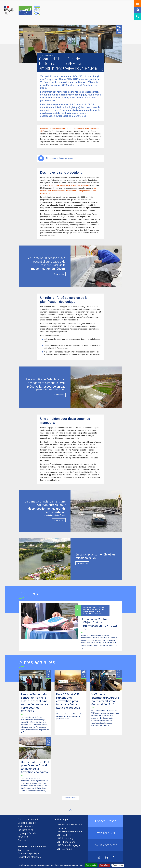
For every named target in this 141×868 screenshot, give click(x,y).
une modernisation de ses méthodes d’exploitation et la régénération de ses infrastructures (68, 191)
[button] (138, 3)
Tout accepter (91, 865)
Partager (102, 70)
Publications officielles (29, 857)
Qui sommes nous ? (28, 819)
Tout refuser (104, 865)
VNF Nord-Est (64, 835)
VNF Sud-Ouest (64, 849)
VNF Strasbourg (65, 838)
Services (22, 840)
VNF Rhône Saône (66, 842)
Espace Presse (106, 821)
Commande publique (28, 853)
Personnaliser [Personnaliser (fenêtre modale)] (118, 865)
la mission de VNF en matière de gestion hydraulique (69, 185)
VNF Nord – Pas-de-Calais (70, 831)
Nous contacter (106, 845)
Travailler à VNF (106, 833)
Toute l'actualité (71, 798)
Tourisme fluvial (26, 830)
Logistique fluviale (27, 833)
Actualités (23, 837)
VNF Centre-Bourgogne (69, 845)
